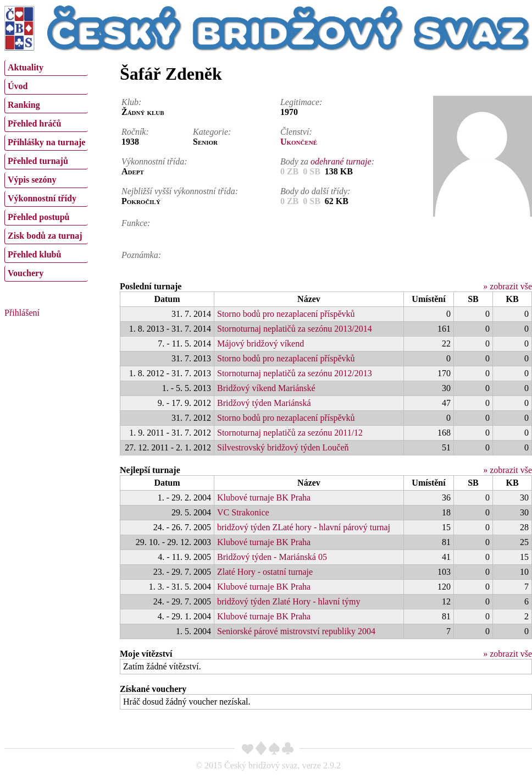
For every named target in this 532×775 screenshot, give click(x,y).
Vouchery (26, 273)
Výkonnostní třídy (42, 198)
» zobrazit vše (508, 286)
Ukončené (299, 142)
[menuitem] (46, 68)
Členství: (296, 132)
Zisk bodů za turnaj (45, 236)
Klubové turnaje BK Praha (264, 498)
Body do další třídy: (315, 191)
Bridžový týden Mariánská (264, 403)
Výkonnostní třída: (154, 161)
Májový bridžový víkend (261, 343)
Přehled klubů (34, 254)
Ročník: (135, 132)
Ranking (24, 105)
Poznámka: (141, 255)
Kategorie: (212, 132)
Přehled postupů (38, 217)
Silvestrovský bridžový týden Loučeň (283, 447)
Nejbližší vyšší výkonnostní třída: (180, 191)
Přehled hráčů (34, 123)
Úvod (18, 86)
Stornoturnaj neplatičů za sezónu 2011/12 (290, 433)
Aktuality (26, 67)
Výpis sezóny (32, 180)
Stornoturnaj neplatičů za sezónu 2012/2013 (295, 373)
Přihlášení (22, 313)
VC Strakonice (243, 512)
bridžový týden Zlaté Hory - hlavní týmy (289, 601)
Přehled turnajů (38, 161)
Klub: (131, 102)
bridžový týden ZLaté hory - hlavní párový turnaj (304, 527)
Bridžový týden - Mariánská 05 (272, 557)
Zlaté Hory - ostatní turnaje (265, 572)
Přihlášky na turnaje (46, 142)
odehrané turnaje (341, 161)
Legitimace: (301, 102)
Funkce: (136, 223)
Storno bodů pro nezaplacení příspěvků (286, 314)
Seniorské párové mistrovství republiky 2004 (296, 631)
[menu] (46, 169)
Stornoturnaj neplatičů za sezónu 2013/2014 (295, 329)
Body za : (327, 161)
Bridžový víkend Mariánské (266, 388)
